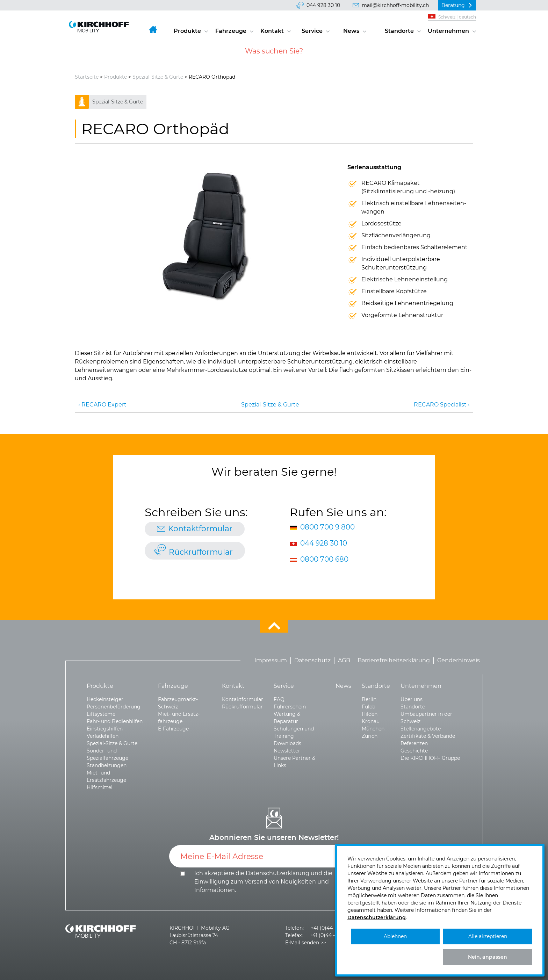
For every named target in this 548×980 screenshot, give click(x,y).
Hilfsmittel (100, 787)
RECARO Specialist (440, 405)
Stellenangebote (421, 729)
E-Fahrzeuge (173, 729)
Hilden (370, 714)
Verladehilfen (103, 736)
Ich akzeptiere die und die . (263, 882)
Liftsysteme (101, 714)
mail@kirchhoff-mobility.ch (395, 5)
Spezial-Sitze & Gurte (158, 77)
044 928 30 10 (323, 5)
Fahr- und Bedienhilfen (115, 721)
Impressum (271, 660)
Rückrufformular (201, 552)
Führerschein (290, 707)
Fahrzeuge (231, 31)
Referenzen (414, 743)
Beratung (453, 5)
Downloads (287, 743)
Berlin (369, 699)
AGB (344, 660)
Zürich (370, 736)
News (351, 31)
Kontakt (272, 31)
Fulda (369, 707)
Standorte (399, 31)
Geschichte (414, 751)
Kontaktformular (200, 529)
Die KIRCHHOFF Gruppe (430, 758)
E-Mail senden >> (306, 943)
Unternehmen (448, 31)
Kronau (371, 721)
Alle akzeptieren (488, 936)
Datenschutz (312, 660)
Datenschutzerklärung (277, 873)
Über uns (412, 699)
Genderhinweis (459, 660)
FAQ (279, 699)
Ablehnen (395, 936)
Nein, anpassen (488, 957)
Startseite (87, 77)
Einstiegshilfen (105, 729)
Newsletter (287, 751)
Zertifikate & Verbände (428, 736)
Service (312, 31)
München (373, 729)
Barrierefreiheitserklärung (394, 660)
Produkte (187, 31)
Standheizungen (107, 765)
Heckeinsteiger (105, 699)
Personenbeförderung (114, 707)
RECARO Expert (104, 405)
